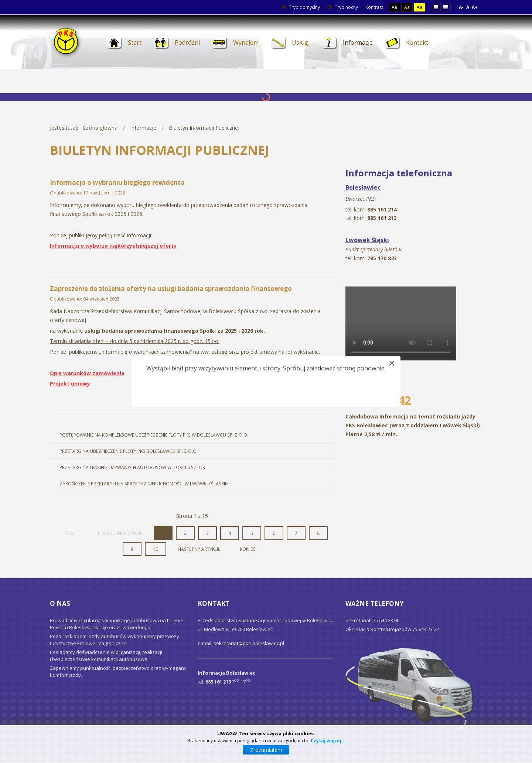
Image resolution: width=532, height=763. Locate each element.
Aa (394, 7)
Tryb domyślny (301, 7)
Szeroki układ (446, 7)
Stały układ (436, 7)
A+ (475, 7)
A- (461, 7)
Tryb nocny (343, 7)
